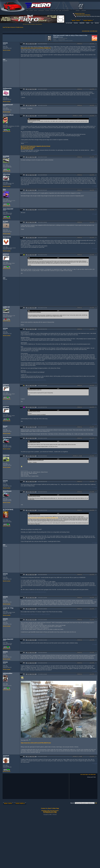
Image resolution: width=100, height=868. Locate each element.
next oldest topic (94, 31)
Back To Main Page (54, 808)
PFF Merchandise (47, 812)
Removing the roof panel (28, 147)
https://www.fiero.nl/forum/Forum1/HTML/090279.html (36, 743)
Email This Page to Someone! (9, 27)
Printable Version (20, 27)
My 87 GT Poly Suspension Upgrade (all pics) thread (35, 146)
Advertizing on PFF (45, 811)
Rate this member (7, 50)
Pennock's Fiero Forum (80, 14)
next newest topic (86, 31)
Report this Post (31, 44)
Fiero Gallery (54, 812)
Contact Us (44, 808)
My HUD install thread (27, 149)
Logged (95, 58)
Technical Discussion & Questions (83, 15)
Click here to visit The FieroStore (29, 24)
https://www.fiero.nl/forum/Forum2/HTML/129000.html (36, 48)
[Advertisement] (24, 38)
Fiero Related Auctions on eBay (50, 813)
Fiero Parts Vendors (54, 811)
